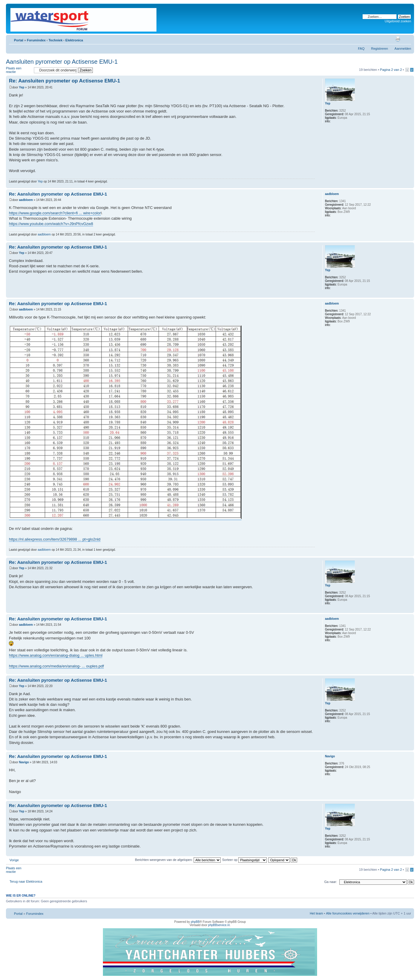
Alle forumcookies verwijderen (348, 913)
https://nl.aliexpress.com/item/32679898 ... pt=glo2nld (55, 539)
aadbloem (26, 200)
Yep (22, 87)
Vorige (14, 860)
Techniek (55, 40)
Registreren (379, 49)
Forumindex (36, 40)
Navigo (24, 762)
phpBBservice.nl (219, 925)
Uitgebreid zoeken (398, 21)
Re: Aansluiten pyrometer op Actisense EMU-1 (65, 81)
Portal (19, 40)
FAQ (361, 49)
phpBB (195, 922)
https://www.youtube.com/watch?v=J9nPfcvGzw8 (51, 224)
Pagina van (391, 70)
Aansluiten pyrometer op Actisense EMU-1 (62, 62)
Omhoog (409, 185)
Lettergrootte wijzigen (407, 39)
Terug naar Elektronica (26, 881)
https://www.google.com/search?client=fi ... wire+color (55, 213)
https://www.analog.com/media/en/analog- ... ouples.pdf (56, 666)
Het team (316, 913)
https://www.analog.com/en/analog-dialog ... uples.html (56, 655)
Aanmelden (403, 49)
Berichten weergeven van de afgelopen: (178, 860)
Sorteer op (245, 860)
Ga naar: (331, 882)
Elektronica (74, 40)
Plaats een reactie (18, 70)
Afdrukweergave (398, 39)
